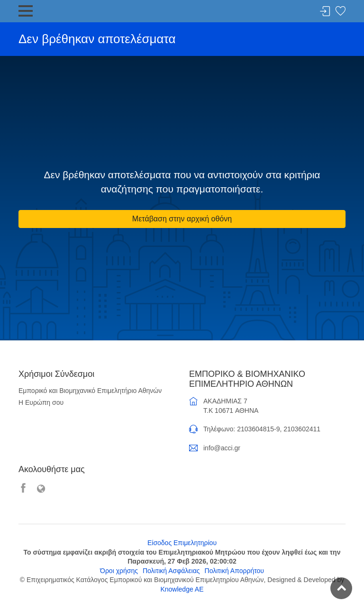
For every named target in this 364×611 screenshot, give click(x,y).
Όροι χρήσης (119, 571)
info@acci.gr (222, 448)
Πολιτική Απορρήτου (234, 571)
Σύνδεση (325, 12)
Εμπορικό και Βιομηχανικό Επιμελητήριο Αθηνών (90, 391)
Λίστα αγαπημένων (340, 12)
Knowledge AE (182, 589)
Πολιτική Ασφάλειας (171, 571)
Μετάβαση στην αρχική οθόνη (182, 219)
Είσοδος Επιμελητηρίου (182, 543)
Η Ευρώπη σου (41, 402)
